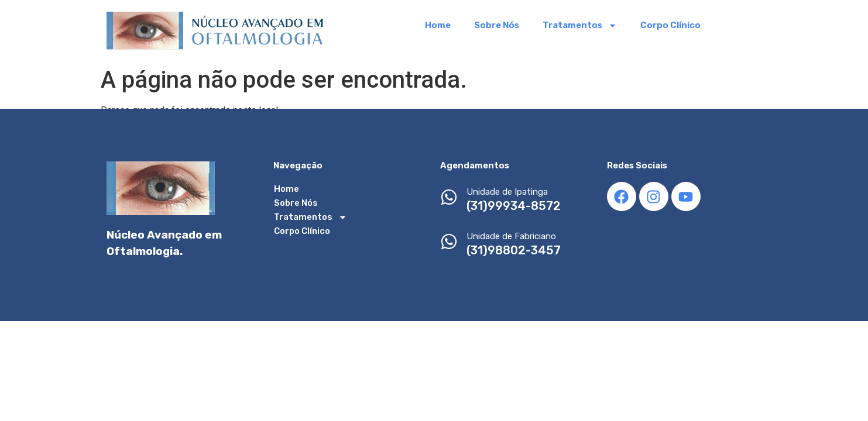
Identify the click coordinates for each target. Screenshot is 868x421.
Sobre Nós (497, 25)
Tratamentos (580, 25)
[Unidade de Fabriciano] (449, 243)
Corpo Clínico (670, 25)
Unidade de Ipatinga (507, 192)
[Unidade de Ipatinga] (449, 199)
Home (438, 25)
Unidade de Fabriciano (511, 236)
